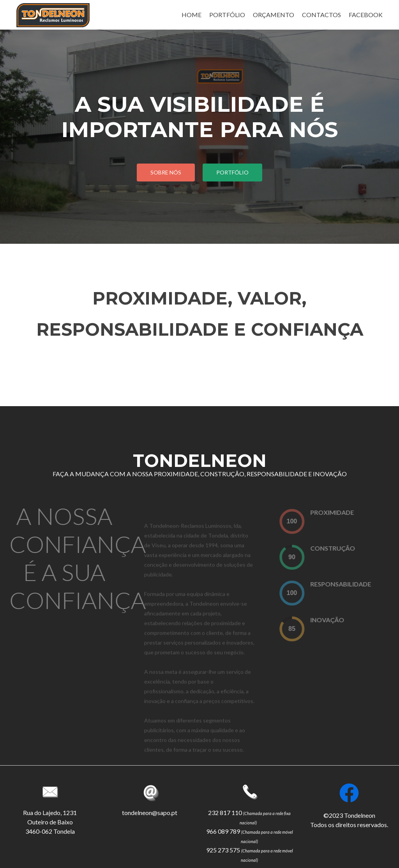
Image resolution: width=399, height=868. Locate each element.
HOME (192, 15)
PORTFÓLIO (227, 15)
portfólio (232, 172)
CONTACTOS (321, 15)
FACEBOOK (366, 15)
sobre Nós (166, 172)
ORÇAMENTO (274, 15)
